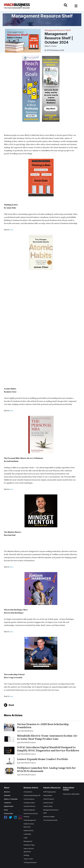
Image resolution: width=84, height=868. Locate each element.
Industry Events (29, 830)
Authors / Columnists (11, 799)
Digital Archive (9, 806)
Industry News (48, 806)
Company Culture (29, 803)
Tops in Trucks (28, 859)
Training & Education (30, 862)
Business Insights (49, 817)
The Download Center (50, 820)
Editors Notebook (29, 810)
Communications (29, 799)
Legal (25, 838)
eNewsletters (48, 795)
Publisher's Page (29, 845)
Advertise (7, 795)
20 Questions (28, 792)
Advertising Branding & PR (32, 795)
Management (28, 841)
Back (11, 705)
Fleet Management (30, 820)
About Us (7, 792)
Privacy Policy (8, 814)
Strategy (26, 855)
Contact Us (7, 803)
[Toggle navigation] (76, 6)
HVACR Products (49, 799)
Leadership (27, 834)
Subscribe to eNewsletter (71, 794)
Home (6, 810)
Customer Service (29, 806)
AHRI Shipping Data (49, 792)
